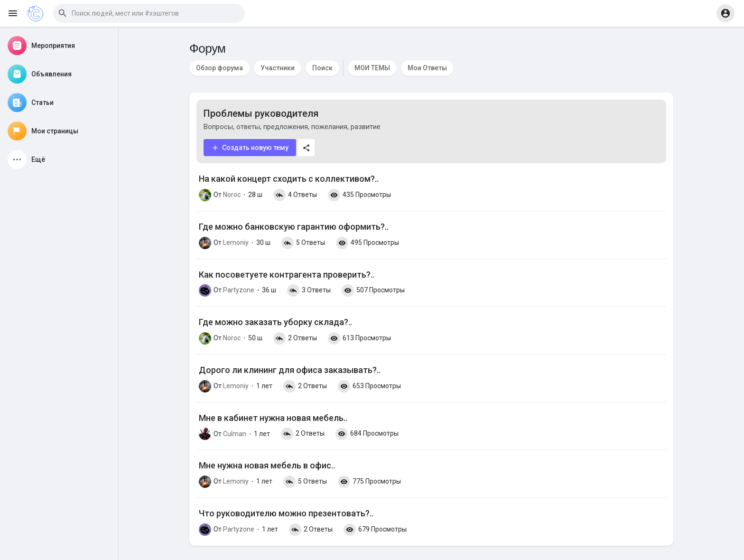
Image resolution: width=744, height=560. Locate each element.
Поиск (322, 68)
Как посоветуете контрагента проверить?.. (287, 275)
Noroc (232, 195)
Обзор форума (219, 68)
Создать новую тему (250, 148)
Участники (278, 68)
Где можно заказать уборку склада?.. (275, 322)
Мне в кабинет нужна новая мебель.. (273, 418)
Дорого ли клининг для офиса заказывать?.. (290, 370)
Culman (235, 434)
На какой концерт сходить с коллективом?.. (289, 179)
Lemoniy (236, 243)
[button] (149, 13)
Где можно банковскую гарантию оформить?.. (294, 227)
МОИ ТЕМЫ (372, 68)
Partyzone (239, 290)
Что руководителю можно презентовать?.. (286, 513)
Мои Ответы (427, 68)
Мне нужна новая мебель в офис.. (267, 465)
